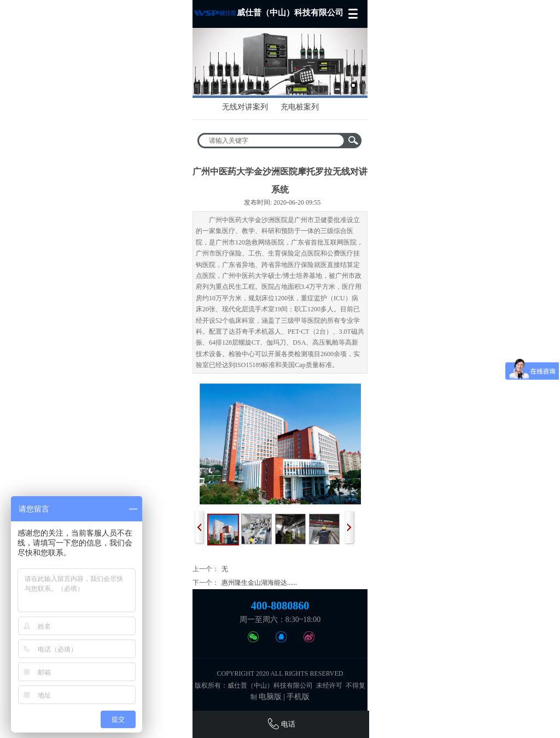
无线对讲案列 (245, 107)
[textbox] (272, 141)
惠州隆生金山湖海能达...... (259, 583)
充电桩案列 (300, 107)
